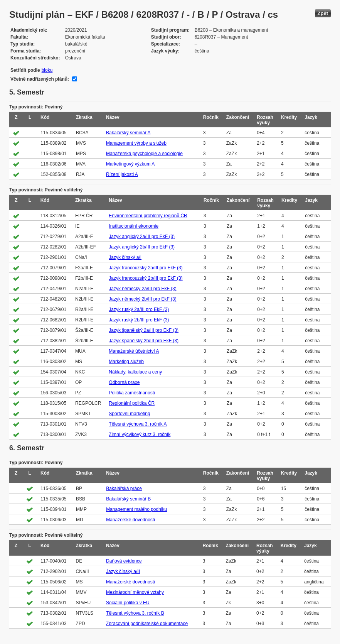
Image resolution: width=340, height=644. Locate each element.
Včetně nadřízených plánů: (40, 79)
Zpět (323, 13)
